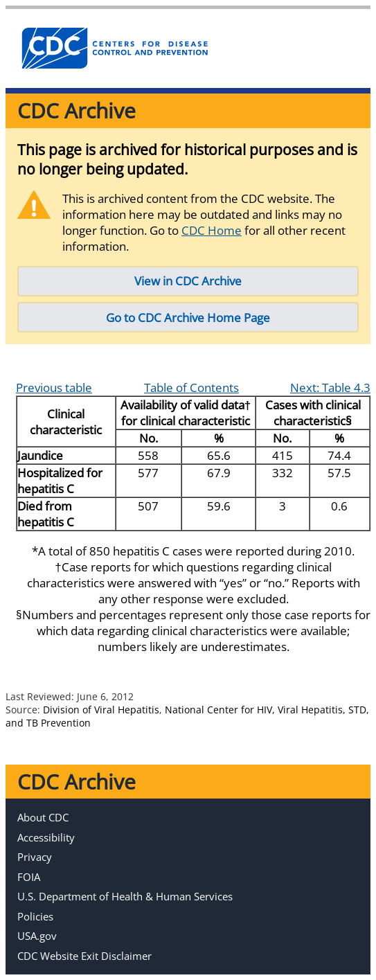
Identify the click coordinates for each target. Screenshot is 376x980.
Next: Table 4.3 (330, 387)
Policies (35, 916)
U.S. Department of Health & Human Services (125, 896)
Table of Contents (191, 387)
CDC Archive (77, 110)
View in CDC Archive (188, 281)
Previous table (54, 387)
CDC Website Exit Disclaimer (84, 956)
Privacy (35, 857)
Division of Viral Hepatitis (101, 710)
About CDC (43, 817)
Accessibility (46, 837)
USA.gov (37, 936)
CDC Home (212, 230)
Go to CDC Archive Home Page (188, 318)
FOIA (29, 877)
